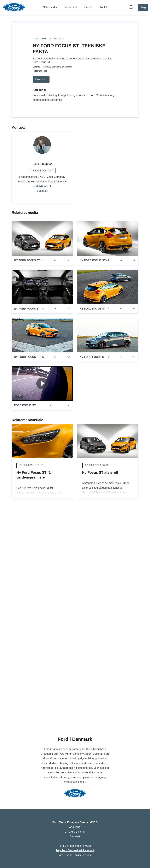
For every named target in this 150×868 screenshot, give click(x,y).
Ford (61, 313)
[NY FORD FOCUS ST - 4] (108, 504)
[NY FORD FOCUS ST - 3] (42, 504)
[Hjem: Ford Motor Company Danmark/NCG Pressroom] (14, 7)
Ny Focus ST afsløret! (100, 690)
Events (88, 7)
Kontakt (104, 7)
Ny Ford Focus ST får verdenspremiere (34, 693)
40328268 (42, 409)
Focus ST (83, 313)
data (35, 313)
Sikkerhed (56, 317)
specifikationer (41, 317)
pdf (66, 313)
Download (41, 297)
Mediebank (71, 7)
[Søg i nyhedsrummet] (131, 7)
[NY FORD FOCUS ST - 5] (42, 553)
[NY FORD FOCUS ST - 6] (108, 553)
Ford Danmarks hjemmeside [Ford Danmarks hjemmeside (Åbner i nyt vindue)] (75, 846)
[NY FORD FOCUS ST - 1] (42, 456)
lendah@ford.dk (42, 404)
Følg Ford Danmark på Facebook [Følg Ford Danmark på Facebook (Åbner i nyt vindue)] (75, 850)
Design (73, 313)
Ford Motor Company (102, 313)
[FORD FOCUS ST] (42, 601)
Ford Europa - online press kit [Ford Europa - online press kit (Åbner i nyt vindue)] (75, 855)
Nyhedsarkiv (50, 7)
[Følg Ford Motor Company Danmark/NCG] (143, 7)
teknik (42, 313)
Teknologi (52, 313)
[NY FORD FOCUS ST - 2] (108, 456)
